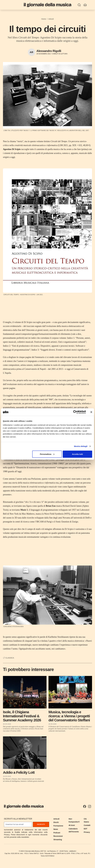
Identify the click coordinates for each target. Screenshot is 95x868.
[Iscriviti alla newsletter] (85, 5)
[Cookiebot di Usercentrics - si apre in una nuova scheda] (75, 412)
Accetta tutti (77, 454)
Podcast (57, 833)
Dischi (56, 822)
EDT (85, 829)
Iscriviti (41, 824)
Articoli (51, 19)
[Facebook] (85, 806)
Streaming (58, 840)
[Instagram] (90, 806)
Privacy (87, 832)
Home (44, 19)
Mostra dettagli (81, 446)
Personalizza (47, 454)
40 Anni (72, 825)
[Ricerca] (79, 5)
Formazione (58, 826)
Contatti (87, 825)
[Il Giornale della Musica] (47, 5)
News (56, 829)
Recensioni (58, 836)
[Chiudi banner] (91, 412)
